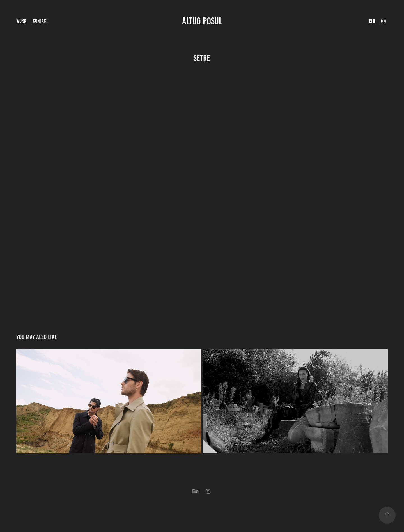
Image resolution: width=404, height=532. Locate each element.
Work (21, 21)
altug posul (202, 21)
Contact (40, 21)
